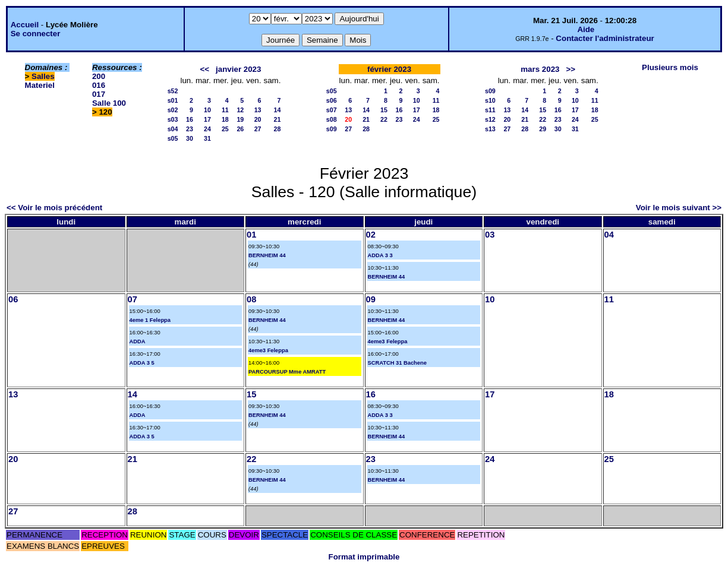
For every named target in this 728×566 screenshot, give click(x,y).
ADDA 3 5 (142, 363)
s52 (173, 91)
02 (371, 235)
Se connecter (36, 34)
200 (99, 76)
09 (371, 299)
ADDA (138, 342)
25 (225, 129)
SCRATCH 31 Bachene (397, 363)
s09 (332, 129)
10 (207, 110)
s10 (490, 100)
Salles (43, 76)
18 (225, 119)
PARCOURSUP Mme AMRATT (287, 372)
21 (278, 119)
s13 (490, 129)
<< (204, 69)
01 (251, 235)
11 (225, 110)
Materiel (40, 85)
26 (240, 129)
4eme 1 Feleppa (150, 320)
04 (609, 235)
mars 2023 (540, 69)
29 (543, 129)
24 (207, 129)
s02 (173, 110)
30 (190, 138)
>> (571, 69)
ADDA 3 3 (380, 255)
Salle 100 (109, 103)
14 (278, 110)
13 (258, 110)
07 (133, 299)
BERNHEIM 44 (267, 255)
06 (13, 299)
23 (190, 129)
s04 (173, 129)
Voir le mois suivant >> (679, 208)
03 (490, 235)
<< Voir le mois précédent (54, 208)
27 (258, 129)
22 (384, 119)
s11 (490, 110)
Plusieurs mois (670, 67)
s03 (173, 119)
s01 (173, 100)
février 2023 (389, 69)
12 (240, 110)
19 (240, 119)
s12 (490, 119)
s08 (332, 119)
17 (207, 119)
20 (258, 119)
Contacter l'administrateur (605, 38)
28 (278, 129)
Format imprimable (364, 557)
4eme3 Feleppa (268, 350)
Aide (586, 29)
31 (207, 138)
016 (99, 85)
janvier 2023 (238, 69)
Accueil (25, 25)
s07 (332, 110)
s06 (332, 100)
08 (251, 299)
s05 (173, 138)
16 (190, 119)
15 (384, 110)
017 (99, 94)
